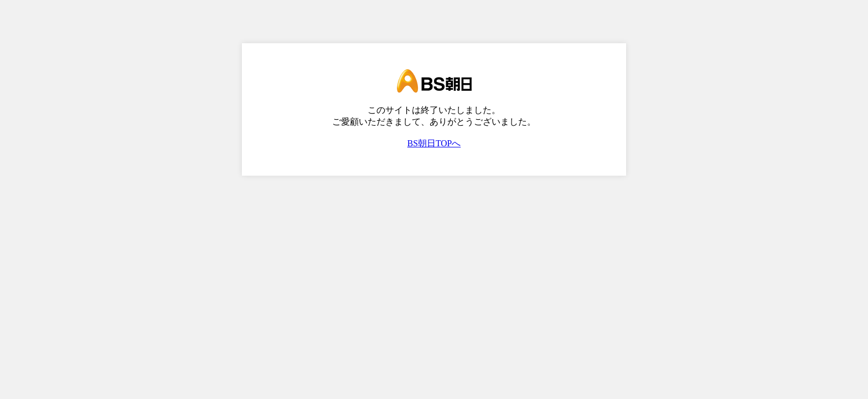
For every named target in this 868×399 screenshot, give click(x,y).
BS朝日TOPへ (434, 143)
